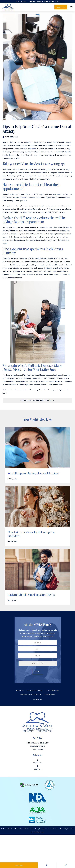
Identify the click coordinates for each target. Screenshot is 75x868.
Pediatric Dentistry (35, 690)
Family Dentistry (52, 690)
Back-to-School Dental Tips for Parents (31, 595)
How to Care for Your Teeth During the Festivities (31, 534)
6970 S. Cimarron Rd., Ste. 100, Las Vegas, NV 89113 (45, 2)
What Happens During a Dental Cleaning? (34, 473)
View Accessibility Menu (51, 829)
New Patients (50, 695)
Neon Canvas (40, 832)
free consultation (22, 390)
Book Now (61, 7)
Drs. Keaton (48, 268)
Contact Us (38, 699)
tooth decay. (32, 149)
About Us (20, 690)
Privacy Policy (39, 829)
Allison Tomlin (61, 268)
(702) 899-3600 (21, 2)
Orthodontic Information (31, 695)
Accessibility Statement (67, 829)
